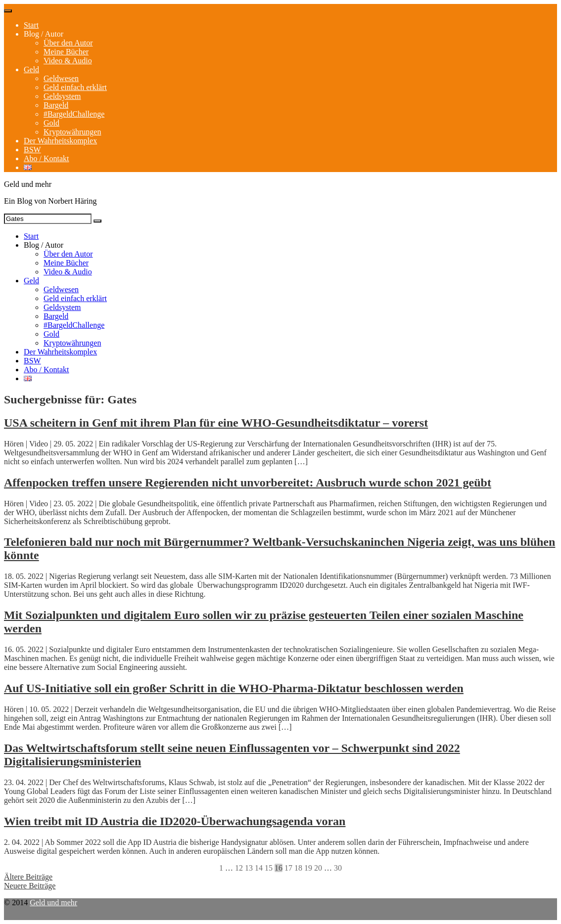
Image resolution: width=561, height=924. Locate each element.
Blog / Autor (44, 34)
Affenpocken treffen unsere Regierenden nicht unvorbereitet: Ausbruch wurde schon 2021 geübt (248, 483)
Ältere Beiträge (28, 877)
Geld (31, 69)
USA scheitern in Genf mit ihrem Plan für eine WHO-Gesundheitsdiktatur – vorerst (216, 423)
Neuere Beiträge (30, 886)
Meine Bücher (66, 52)
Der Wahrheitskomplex (60, 141)
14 (259, 868)
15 (269, 868)
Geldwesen (61, 78)
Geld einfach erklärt (75, 87)
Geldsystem (62, 96)
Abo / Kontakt (47, 158)
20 (318, 868)
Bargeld (56, 105)
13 (249, 868)
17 (288, 868)
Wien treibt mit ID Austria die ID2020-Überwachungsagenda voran (175, 821)
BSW (32, 150)
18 (298, 868)
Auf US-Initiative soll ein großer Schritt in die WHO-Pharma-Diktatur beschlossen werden (234, 688)
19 (308, 868)
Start (31, 25)
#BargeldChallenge (74, 114)
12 (239, 868)
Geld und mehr (53, 902)
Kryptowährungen (72, 132)
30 (338, 868)
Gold (51, 123)
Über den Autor (68, 43)
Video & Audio (68, 61)
